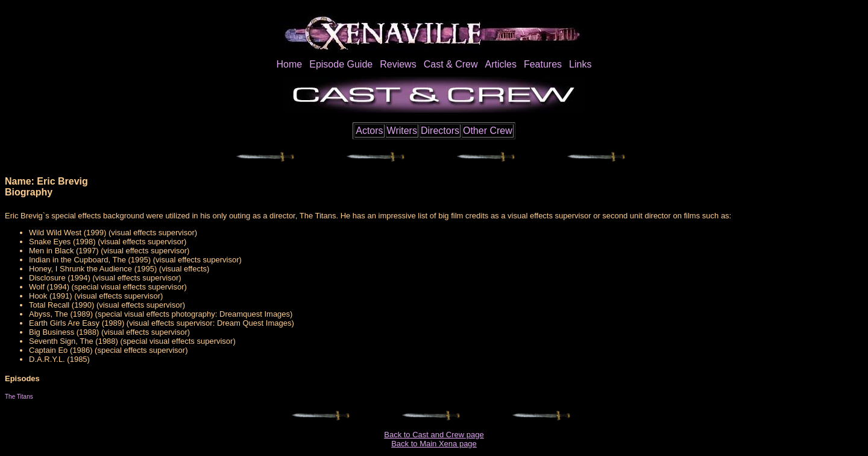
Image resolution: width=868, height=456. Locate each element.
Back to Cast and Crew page (434, 435)
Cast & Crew (451, 64)
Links (580, 64)
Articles (500, 64)
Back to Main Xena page (434, 444)
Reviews (398, 64)
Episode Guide (341, 64)
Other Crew (488, 131)
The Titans (19, 397)
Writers (402, 131)
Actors (369, 131)
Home (290, 64)
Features (543, 64)
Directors (440, 131)
